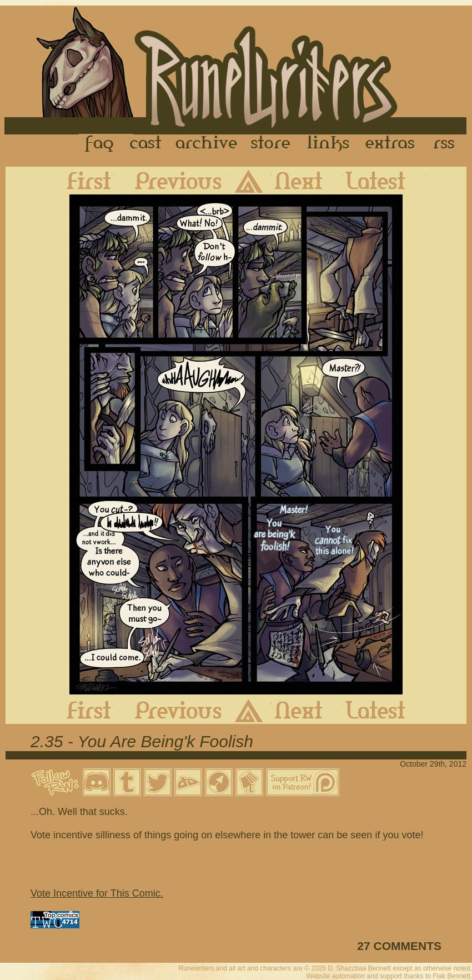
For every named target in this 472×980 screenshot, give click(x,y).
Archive (207, 144)
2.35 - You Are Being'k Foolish (142, 741)
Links (328, 144)
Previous (170, 181)
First (80, 181)
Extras (392, 144)
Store (270, 144)
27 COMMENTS (399, 946)
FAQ (100, 144)
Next (307, 181)
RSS (447, 144)
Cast (146, 144)
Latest (385, 181)
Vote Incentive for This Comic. (97, 893)
